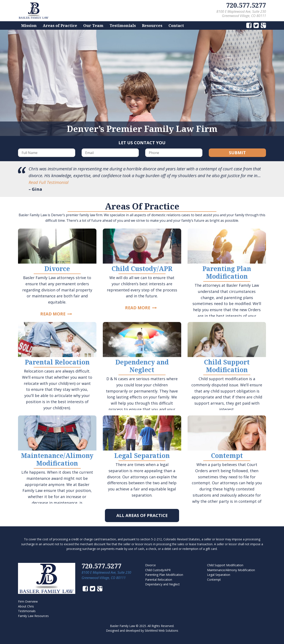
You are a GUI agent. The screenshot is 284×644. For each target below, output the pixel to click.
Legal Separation (219, 575)
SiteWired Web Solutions (161, 631)
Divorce (150, 565)
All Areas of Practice (142, 515)
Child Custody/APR (158, 570)
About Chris (26, 606)
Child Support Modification (225, 565)
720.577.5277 (246, 5)
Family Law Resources (33, 616)
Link (57, 273)
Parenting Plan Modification (164, 575)
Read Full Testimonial (49, 182)
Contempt (214, 580)
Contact (176, 25)
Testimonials (123, 25)
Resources (152, 25)
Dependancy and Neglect (162, 584)
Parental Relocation (159, 580)
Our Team (93, 25)
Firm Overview (28, 601)
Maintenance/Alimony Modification (231, 570)
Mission (29, 25)
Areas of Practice (60, 25)
